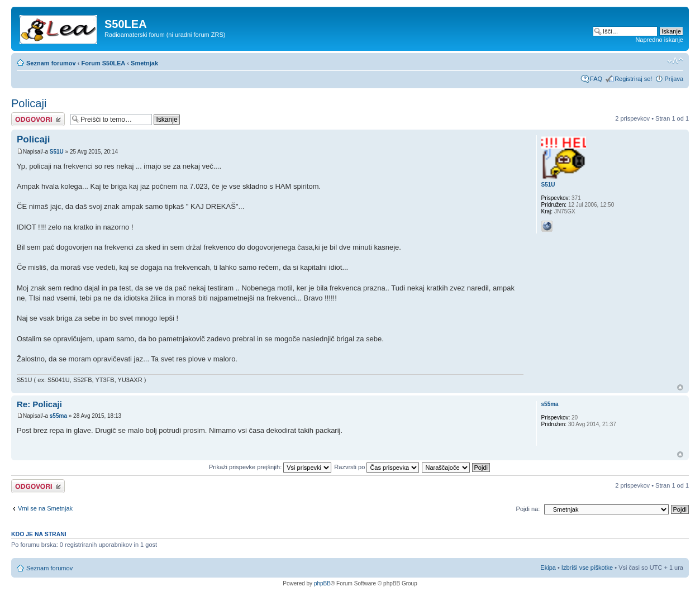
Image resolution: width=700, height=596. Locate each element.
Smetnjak (144, 63)
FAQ (596, 79)
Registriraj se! (633, 79)
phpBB (322, 583)
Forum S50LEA (103, 63)
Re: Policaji (39, 404)
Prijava (674, 79)
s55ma (58, 416)
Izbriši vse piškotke (588, 568)
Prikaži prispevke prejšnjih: (270, 467)
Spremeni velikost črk (675, 61)
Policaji (29, 103)
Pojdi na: (528, 509)
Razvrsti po (377, 467)
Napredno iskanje (659, 40)
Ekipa (548, 568)
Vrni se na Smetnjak (45, 508)
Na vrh (680, 387)
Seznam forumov (51, 63)
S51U (57, 152)
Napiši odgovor (38, 119)
